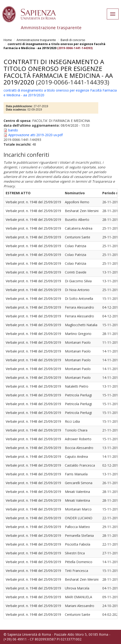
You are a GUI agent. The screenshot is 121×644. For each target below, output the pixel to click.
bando (13, 130)
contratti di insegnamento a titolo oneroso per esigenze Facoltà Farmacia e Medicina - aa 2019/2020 (54, 46)
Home (8, 40)
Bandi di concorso (73, 40)
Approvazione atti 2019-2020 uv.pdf (36, 135)
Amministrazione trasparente (36, 40)
